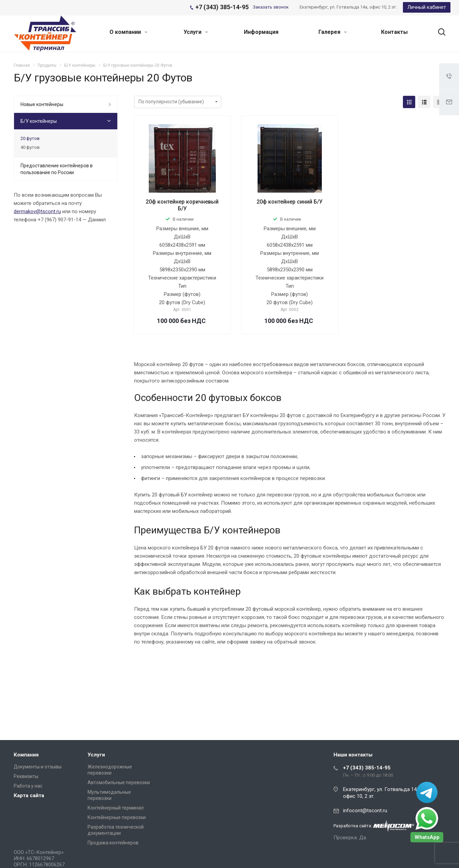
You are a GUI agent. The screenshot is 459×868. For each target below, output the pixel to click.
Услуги (196, 32)
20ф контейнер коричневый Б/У (182, 205)
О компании (128, 32)
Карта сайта (29, 795)
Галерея (333, 32)
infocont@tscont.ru (365, 811)
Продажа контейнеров (113, 843)
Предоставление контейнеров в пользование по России (57, 169)
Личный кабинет (427, 7)
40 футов (30, 147)
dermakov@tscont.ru (37, 211)
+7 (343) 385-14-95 (367, 768)
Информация (261, 32)
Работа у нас (28, 786)
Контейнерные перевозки (117, 817)
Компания (26, 755)
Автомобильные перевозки (119, 782)
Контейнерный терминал (116, 808)
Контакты (394, 32)
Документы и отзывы (38, 767)
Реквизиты (26, 776)
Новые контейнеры (42, 104)
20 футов (30, 138)
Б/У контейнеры (39, 121)
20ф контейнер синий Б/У (290, 202)
